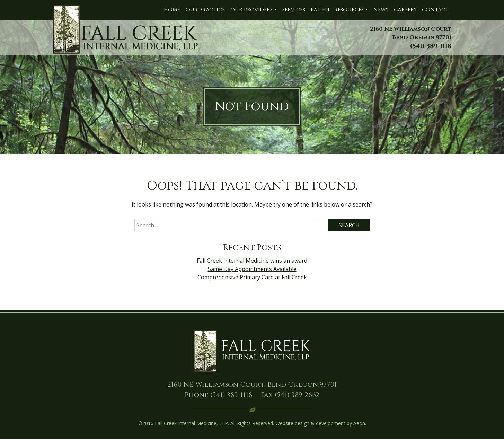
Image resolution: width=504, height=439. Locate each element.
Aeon (359, 423)
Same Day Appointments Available (252, 269)
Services (294, 10)
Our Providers (251, 10)
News (381, 10)
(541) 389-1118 (231, 395)
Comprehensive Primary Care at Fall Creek (252, 277)
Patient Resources (337, 10)
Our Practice (205, 10)
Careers (405, 10)
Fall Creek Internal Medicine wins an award (252, 261)
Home (172, 10)
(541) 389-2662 (297, 395)
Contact (435, 10)
